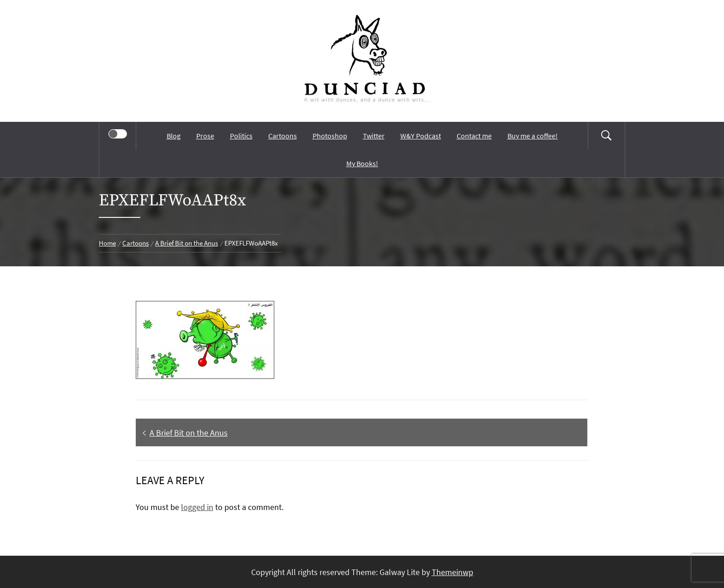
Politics (241, 136)
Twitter (374, 136)
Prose (205, 136)
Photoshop (330, 136)
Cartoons (283, 136)
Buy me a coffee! (533, 136)
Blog (174, 136)
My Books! (362, 163)
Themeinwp (452, 572)
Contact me (474, 136)
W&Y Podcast (421, 136)
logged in (197, 507)
